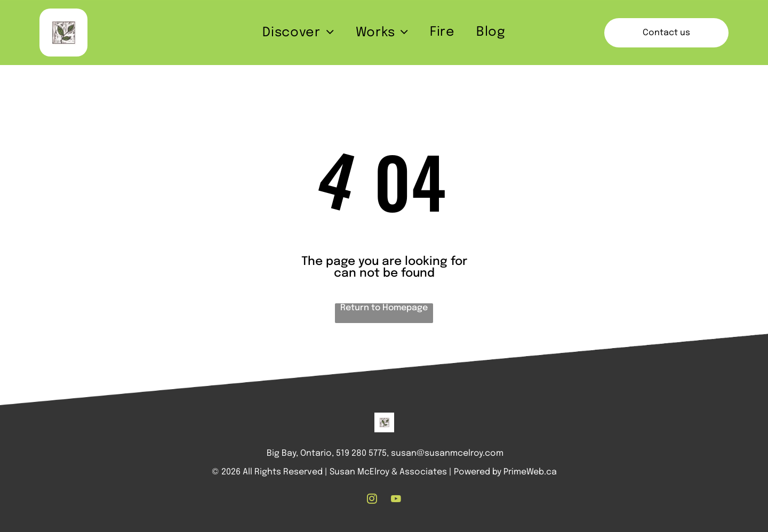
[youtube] (396, 500)
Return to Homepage (384, 308)
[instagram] (372, 500)
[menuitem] (298, 33)
